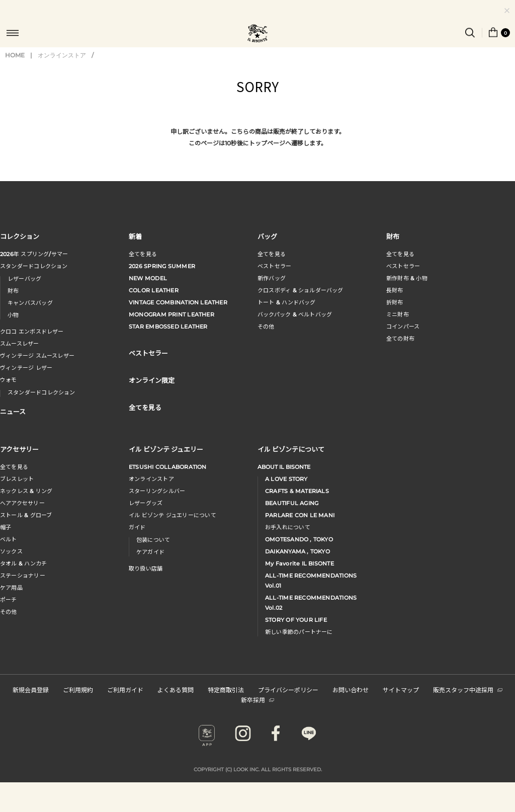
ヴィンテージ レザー (26, 368)
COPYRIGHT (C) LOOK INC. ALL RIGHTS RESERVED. (258, 769)
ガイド (137, 527)
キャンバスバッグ (30, 303)
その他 (266, 327)
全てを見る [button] (145, 407)
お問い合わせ (351, 689)
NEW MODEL (148, 278)
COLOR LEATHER (154, 290)
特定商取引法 (226, 689)
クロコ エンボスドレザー (32, 332)
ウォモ (9, 380)
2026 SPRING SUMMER (162, 266)
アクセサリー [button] (19, 449)
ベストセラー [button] (148, 353)
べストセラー (403, 266)
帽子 (6, 527)
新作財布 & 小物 (407, 278)
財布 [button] (393, 236)
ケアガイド (150, 552)
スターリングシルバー (157, 491)
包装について (153, 540)
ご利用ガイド (125, 689)
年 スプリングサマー (34, 254)
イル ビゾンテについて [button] (291, 449)
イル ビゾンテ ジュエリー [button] (166, 449)
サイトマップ (401, 689)
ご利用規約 (78, 689)
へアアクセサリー (22, 503)
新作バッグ (272, 278)
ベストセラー (274, 266)
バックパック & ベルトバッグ (295, 314)
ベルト (9, 539)
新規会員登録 (31, 689)
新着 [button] (135, 236)
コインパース (403, 327)
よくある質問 (176, 689)
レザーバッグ (24, 279)
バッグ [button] (267, 236)
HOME (15, 55)
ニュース (13, 411)
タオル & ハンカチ (23, 563)
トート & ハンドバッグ (287, 302)
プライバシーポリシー (288, 689)
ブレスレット (17, 479)
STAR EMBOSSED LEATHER (168, 327)
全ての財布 (400, 339)
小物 (13, 315)
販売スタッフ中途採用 (468, 689)
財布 (13, 291)
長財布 (395, 290)
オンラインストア (62, 55)
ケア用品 (11, 588)
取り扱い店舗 (146, 569)
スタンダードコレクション (34, 266)
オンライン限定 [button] (152, 380)
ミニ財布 (398, 314)
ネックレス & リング (26, 491)
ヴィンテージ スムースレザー (37, 356)
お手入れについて (288, 527)
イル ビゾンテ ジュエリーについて (173, 515)
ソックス (11, 551)
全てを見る (143, 254)
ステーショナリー (23, 576)
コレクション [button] (20, 236)
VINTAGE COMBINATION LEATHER (178, 302)
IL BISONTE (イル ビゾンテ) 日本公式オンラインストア (257, 34)
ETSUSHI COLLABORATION (168, 467)
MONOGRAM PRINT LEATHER (171, 314)
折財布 (395, 302)
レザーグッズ (146, 503)
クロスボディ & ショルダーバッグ (301, 290)
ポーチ (9, 600)
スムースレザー (20, 344)
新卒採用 (257, 700)
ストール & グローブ (26, 515)
